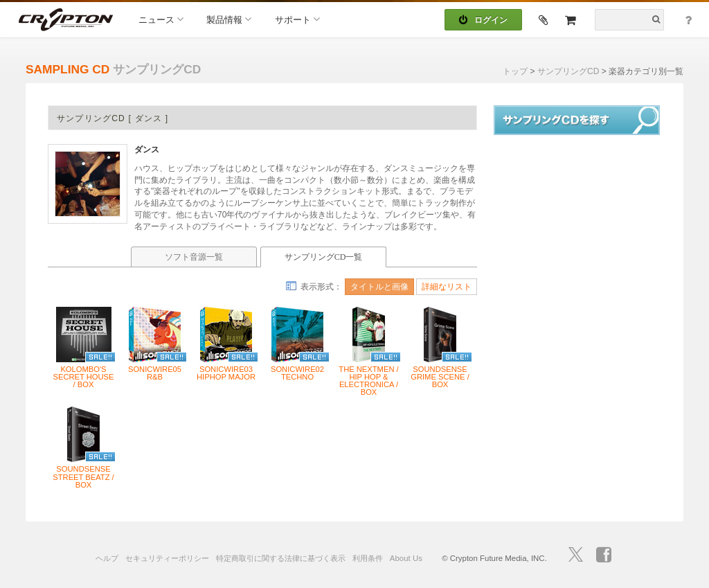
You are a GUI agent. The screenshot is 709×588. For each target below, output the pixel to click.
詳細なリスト (447, 287)
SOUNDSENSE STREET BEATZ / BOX (83, 477)
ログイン (483, 20)
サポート (297, 19)
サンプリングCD (568, 71)
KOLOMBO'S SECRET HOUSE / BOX (83, 377)
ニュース (161, 19)
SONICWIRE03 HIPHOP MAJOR (226, 373)
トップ (515, 71)
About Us (406, 558)
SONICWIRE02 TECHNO (297, 373)
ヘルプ (107, 558)
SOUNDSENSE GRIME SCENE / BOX (440, 377)
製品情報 (229, 19)
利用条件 (368, 558)
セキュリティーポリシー (167, 558)
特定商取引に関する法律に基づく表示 (281, 558)
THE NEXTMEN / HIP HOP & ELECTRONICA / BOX (368, 381)
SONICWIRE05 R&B (155, 373)
